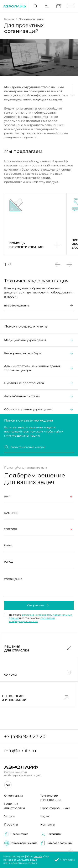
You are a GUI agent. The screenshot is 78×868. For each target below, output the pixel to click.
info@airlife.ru (20, 751)
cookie (38, 856)
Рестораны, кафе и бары (39, 362)
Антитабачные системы (39, 405)
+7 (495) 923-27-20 (25, 737)
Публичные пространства (39, 391)
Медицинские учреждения (39, 349)
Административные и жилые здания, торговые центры (39, 377)
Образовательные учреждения (39, 418)
